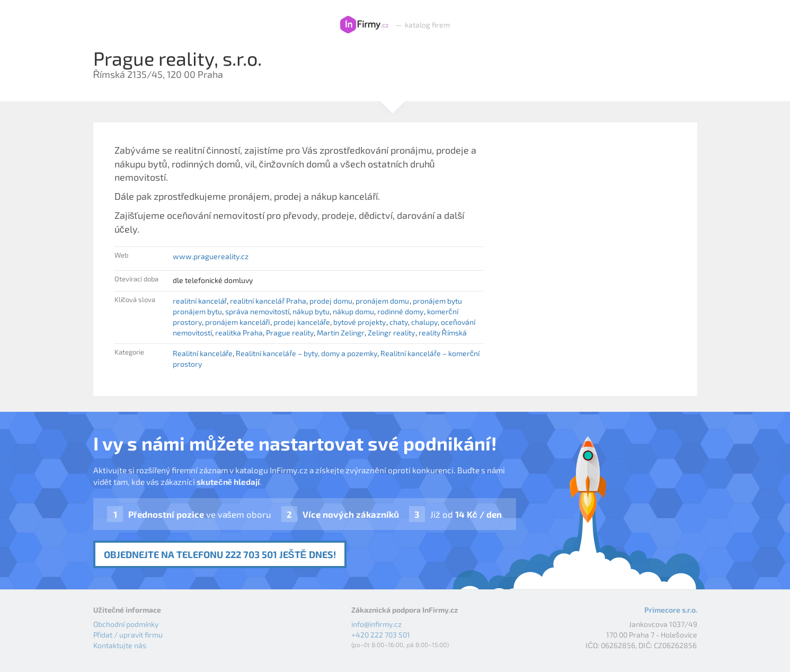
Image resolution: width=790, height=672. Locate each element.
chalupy (424, 322)
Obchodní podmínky (126, 624)
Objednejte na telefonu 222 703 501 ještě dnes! (220, 554)
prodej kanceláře (302, 322)
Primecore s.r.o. (671, 610)
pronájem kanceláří (238, 322)
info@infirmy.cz (376, 624)
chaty (399, 322)
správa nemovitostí (257, 311)
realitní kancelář (200, 301)
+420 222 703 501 (381, 635)
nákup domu (353, 311)
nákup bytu (311, 311)
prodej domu (331, 301)
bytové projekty (360, 322)
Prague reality (290, 333)
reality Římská (443, 333)
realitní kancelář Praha (268, 301)
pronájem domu (382, 301)
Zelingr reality (391, 333)
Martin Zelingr (341, 333)
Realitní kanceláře (203, 353)
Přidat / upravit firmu (128, 635)
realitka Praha (239, 333)
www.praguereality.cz (211, 256)
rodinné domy (400, 311)
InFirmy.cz (364, 25)
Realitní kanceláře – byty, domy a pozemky (307, 353)
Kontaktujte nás (120, 645)
